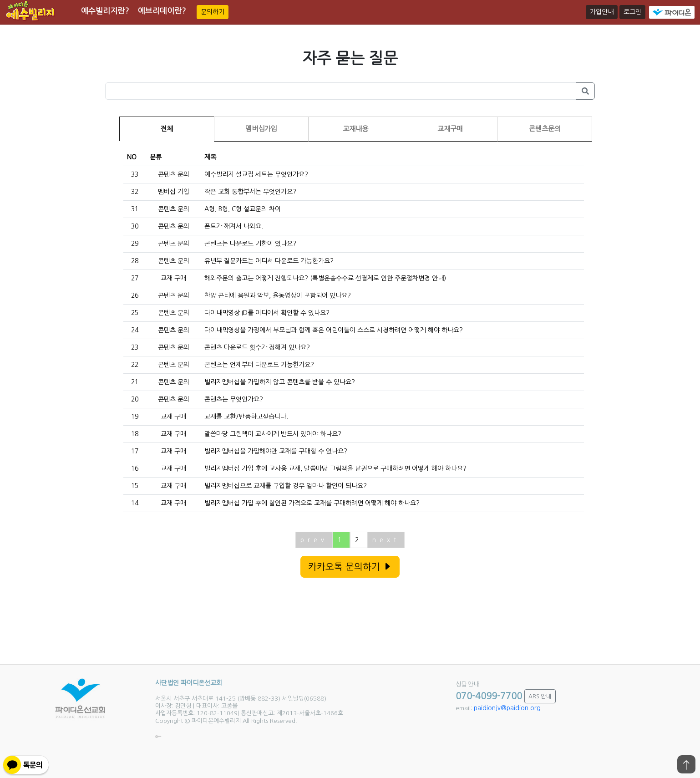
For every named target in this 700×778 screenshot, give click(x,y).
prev (314, 540)
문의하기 (213, 12)
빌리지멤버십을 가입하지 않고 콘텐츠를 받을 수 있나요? (280, 382)
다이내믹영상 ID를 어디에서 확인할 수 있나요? (267, 313)
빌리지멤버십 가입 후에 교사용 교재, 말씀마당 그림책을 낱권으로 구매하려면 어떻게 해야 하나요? (335, 468)
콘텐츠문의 (545, 129)
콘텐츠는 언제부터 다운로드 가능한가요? (259, 365)
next (386, 540)
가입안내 (602, 12)
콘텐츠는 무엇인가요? (234, 399)
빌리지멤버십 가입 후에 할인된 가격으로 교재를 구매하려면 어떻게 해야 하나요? (312, 503)
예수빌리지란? (105, 11)
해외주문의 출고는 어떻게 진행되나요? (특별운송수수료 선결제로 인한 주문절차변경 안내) (325, 278)
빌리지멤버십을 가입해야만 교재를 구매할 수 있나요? (276, 451)
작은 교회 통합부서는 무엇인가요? (250, 192)
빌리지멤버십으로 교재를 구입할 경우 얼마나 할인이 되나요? (286, 486)
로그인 (632, 12)
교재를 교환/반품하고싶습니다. (246, 417)
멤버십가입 (261, 129)
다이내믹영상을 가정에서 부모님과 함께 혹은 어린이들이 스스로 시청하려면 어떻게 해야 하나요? (334, 330)
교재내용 (355, 129)
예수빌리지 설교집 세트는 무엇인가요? (256, 174)
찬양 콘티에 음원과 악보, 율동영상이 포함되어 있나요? (278, 295)
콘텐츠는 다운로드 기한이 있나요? (250, 244)
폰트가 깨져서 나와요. (234, 226)
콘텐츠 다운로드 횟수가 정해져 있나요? (257, 347)
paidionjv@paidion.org (507, 708)
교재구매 (450, 129)
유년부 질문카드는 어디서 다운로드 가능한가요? (269, 261)
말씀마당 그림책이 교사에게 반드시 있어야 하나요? (273, 434)
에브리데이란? (162, 11)
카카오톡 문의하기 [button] (350, 567)
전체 (167, 129)
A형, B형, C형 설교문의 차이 (243, 209)
